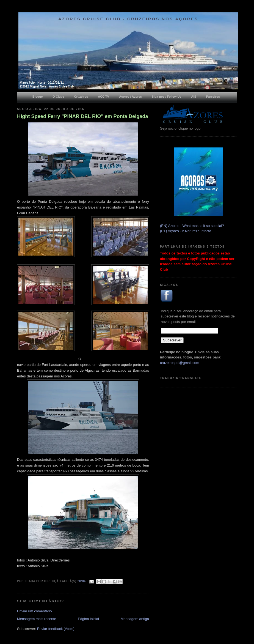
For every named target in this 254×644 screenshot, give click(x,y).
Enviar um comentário (34, 611)
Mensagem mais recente (37, 619)
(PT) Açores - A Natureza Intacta (186, 231)
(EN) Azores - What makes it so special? (192, 226)
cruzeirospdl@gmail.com (180, 363)
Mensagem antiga (135, 619)
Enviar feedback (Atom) (56, 629)
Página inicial (88, 619)
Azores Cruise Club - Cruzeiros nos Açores (128, 19)
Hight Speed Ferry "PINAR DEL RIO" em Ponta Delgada (83, 116)
